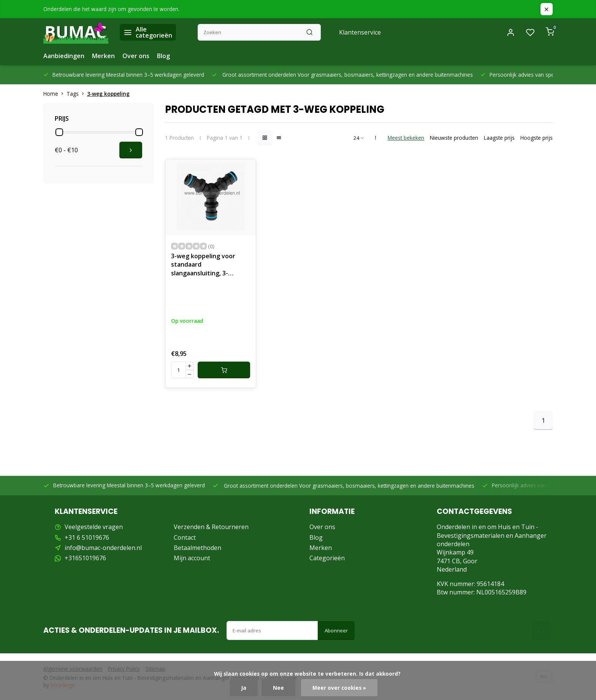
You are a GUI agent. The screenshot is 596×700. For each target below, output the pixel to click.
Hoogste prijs (537, 138)
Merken (103, 56)
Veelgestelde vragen (94, 527)
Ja (244, 688)
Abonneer (336, 630)
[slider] (59, 132)
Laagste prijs (499, 138)
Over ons (136, 56)
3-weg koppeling (108, 94)
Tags (77, 94)
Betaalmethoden (197, 548)
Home (55, 94)
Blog (163, 56)
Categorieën (327, 558)
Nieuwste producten (454, 138)
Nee (278, 688)
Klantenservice (360, 32)
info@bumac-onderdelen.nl (103, 548)
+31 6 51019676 (87, 537)
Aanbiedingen (64, 56)
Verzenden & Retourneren (211, 527)
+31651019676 (85, 558)
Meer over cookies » (339, 688)
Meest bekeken (406, 138)
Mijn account (192, 558)
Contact (185, 537)
